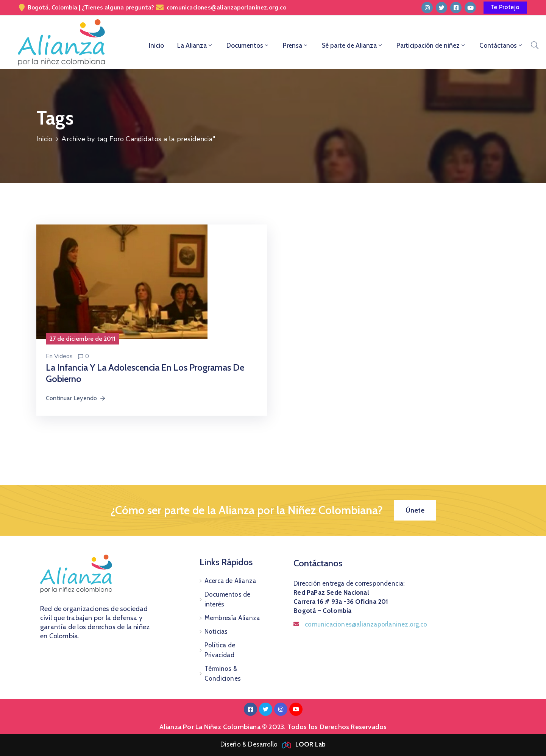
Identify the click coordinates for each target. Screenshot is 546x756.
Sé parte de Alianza (353, 45)
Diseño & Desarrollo (273, 744)
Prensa (296, 45)
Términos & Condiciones (223, 673)
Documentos (248, 45)
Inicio (156, 45)
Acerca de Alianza (230, 581)
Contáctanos (501, 45)
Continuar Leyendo (76, 398)
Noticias (216, 631)
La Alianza (195, 45)
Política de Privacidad (220, 650)
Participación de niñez (431, 45)
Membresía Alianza (232, 618)
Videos (63, 356)
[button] (505, 8)
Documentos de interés (228, 599)
